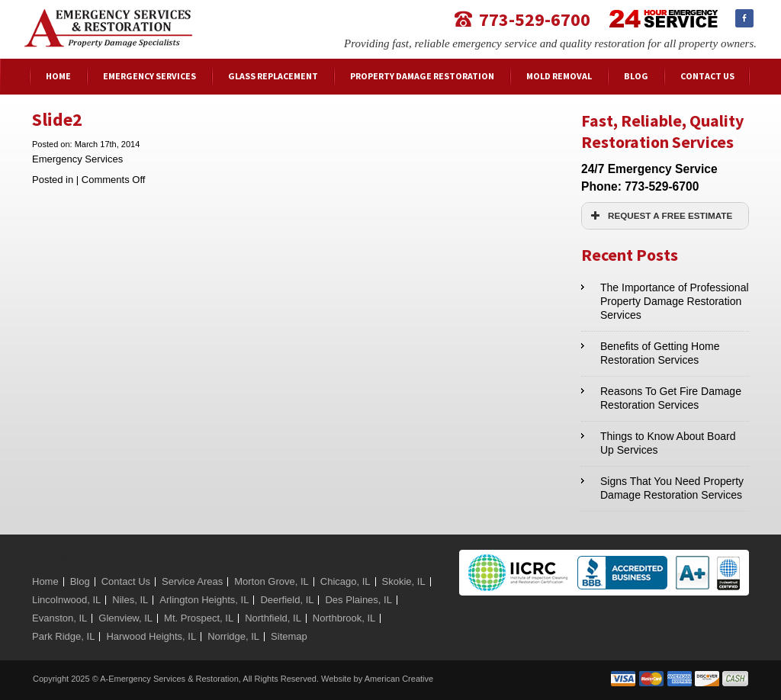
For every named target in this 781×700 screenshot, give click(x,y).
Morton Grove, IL (272, 581)
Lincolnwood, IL (66, 600)
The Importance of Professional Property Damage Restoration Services (675, 301)
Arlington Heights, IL (204, 600)
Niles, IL (130, 600)
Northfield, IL (273, 618)
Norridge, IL (233, 636)
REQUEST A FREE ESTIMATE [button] (660, 216)
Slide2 (57, 119)
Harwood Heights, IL (151, 636)
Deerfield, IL (287, 600)
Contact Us (126, 581)
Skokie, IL (404, 581)
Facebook (744, 18)
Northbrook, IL (344, 618)
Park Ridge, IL (63, 636)
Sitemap (289, 636)
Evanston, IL (59, 618)
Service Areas (192, 581)
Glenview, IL (125, 618)
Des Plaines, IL (358, 600)
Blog (80, 581)
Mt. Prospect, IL (199, 618)
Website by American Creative (377, 679)
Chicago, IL (346, 581)
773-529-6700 (535, 19)
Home (45, 581)
